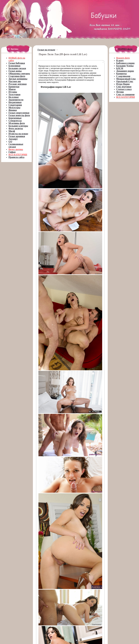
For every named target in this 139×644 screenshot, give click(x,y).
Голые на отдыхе (46, 50)
